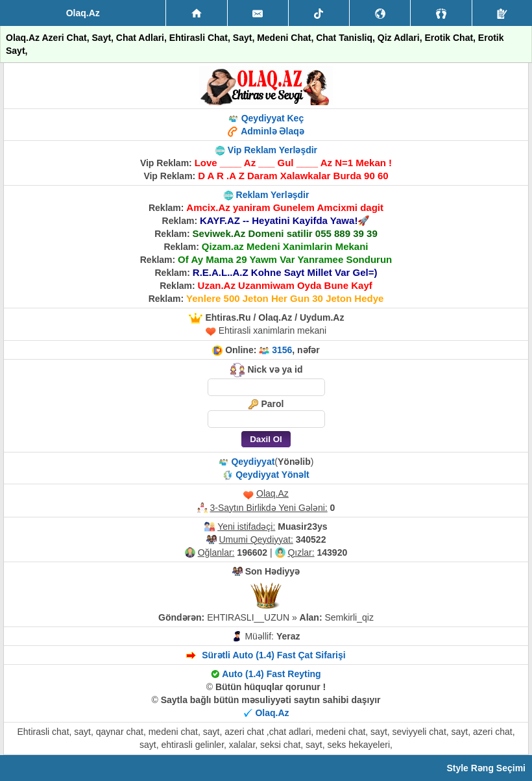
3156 (282, 350)
